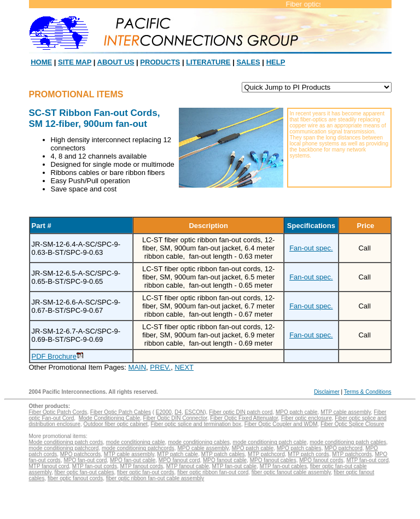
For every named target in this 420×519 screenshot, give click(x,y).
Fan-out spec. (311, 248)
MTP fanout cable (188, 466)
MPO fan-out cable (133, 460)
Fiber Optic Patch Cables (121, 412)
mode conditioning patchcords (138, 448)
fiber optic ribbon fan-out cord (213, 472)
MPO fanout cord (179, 460)
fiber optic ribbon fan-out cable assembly (155, 478)
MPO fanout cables (273, 460)
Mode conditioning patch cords (66, 442)
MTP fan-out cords (95, 466)
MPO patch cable (297, 412)
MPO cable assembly (203, 448)
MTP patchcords (352, 454)
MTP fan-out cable (235, 466)
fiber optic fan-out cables (84, 472)
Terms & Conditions (368, 392)
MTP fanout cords (141, 466)
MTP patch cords (308, 454)
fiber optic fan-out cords (146, 472)
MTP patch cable (177, 454)
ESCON (195, 412)
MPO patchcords (80, 454)
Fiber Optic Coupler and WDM (281, 424)
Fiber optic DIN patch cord (241, 412)
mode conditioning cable (136, 442)
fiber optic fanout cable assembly (291, 472)
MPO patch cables (299, 448)
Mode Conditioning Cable (109, 418)
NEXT (184, 367)
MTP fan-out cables (284, 466)
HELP (276, 62)
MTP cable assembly (346, 412)
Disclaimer (327, 392)
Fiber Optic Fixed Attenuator (244, 418)
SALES (248, 62)
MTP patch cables (223, 454)
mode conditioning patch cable (270, 442)
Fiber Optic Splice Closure (352, 424)
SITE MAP (75, 62)
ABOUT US (116, 62)
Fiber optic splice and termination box (196, 424)
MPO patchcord (343, 448)
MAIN (138, 367)
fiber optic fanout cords (75, 478)
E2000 (164, 412)
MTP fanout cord (49, 466)
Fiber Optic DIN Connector (175, 418)
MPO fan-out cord (85, 460)
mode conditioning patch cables (348, 442)
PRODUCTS (160, 62)
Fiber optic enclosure (307, 418)
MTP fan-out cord (367, 460)
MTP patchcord (266, 454)
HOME (41, 62)
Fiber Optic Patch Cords (58, 412)
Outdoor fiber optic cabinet (116, 424)
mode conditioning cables (199, 442)
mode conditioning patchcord (64, 448)
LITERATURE (208, 62)
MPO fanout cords (321, 460)
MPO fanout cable (225, 460)
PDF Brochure (54, 356)
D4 (178, 412)
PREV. (160, 367)
